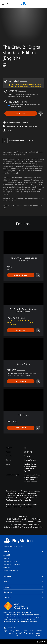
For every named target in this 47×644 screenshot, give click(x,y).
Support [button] (23, 587)
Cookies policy (32, 632)
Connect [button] (23, 597)
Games (13, 546)
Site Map (26, 632)
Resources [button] (23, 592)
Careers (6, 558)
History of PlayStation (11, 571)
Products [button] (23, 577)
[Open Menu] (3, 4)
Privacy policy (11, 632)
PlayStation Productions (12, 564)
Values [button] (23, 582)
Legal (5, 631)
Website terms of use (19, 633)
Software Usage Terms (39, 633)
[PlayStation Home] (24, 4)
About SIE (7, 555)
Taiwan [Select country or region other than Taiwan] (10, 628)
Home (6, 546)
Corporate (7, 568)
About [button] (23, 552)
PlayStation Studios (10, 561)
